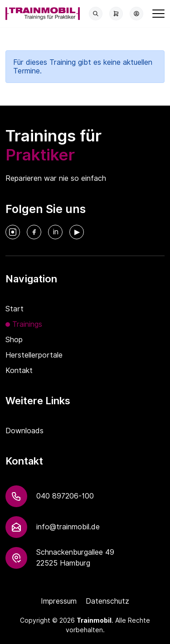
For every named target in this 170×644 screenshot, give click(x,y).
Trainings (27, 324)
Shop (14, 340)
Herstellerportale (34, 355)
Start (15, 309)
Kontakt (19, 370)
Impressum (59, 601)
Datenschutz (107, 601)
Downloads (24, 431)
